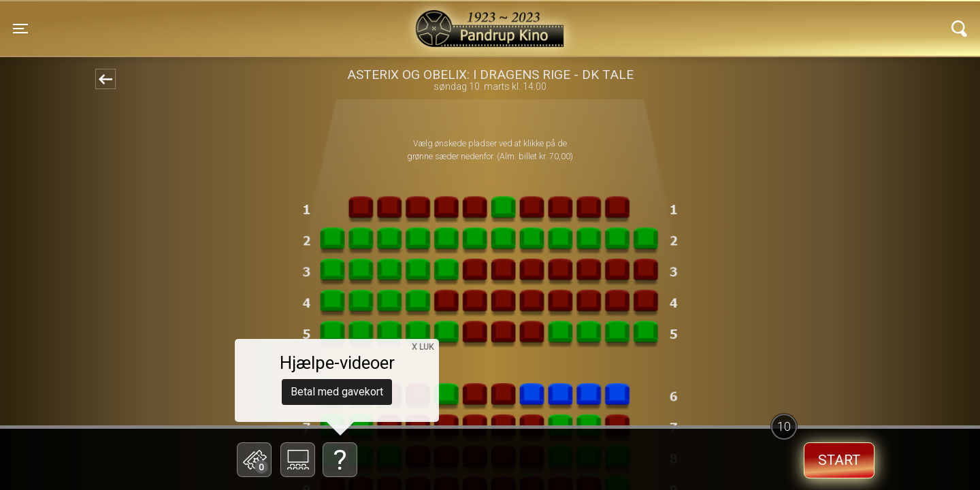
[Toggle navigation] (20, 29)
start (839, 460)
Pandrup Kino (239, 20)
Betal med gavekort (337, 392)
